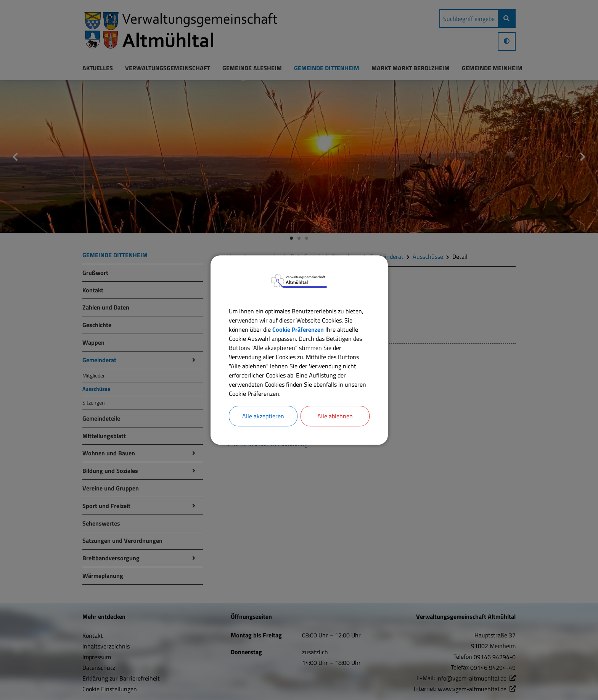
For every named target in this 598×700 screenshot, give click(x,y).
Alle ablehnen (335, 416)
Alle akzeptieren (263, 416)
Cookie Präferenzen (298, 329)
